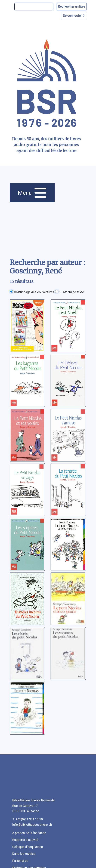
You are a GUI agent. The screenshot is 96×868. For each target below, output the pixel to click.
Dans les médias (24, 854)
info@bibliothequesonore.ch (32, 825)
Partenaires (20, 861)
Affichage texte (72, 292)
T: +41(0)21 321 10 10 (28, 819)
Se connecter (74, 16)
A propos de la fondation (29, 833)
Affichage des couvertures (34, 292)
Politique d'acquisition (28, 847)
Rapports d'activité (25, 840)
